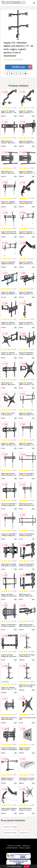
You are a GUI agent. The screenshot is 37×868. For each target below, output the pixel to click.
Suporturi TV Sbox (10, 833)
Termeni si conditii (14, 846)
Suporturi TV (25, 833)
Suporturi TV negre (10, 827)
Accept (27, 866)
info (15, 116)
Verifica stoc (22, 67)
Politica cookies (25, 848)
